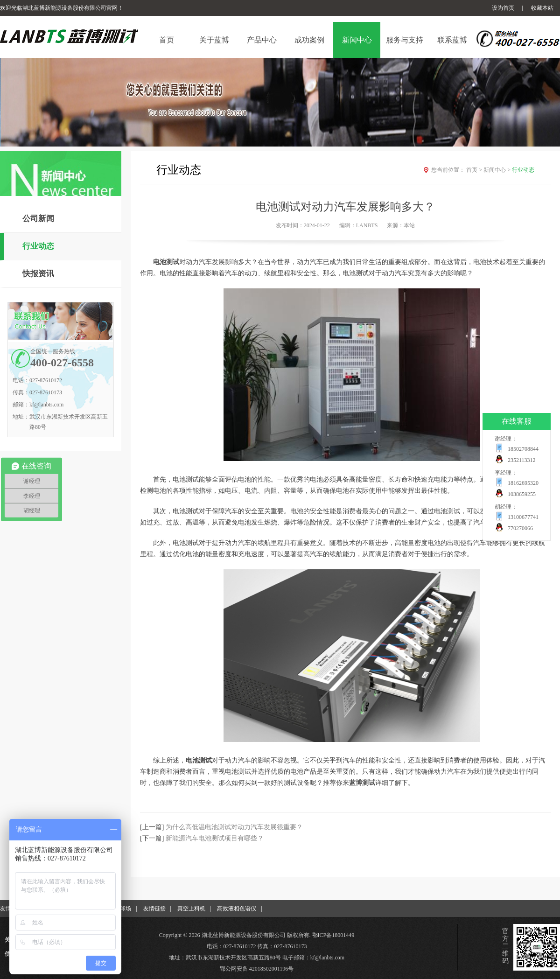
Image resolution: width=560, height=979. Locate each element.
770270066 (520, 528)
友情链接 (154, 909)
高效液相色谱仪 (237, 909)
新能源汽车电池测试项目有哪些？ (215, 838)
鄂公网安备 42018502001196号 (257, 969)
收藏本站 (542, 8)
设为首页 (503, 8)
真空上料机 (191, 909)
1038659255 (522, 494)
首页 (475, 170)
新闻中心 (498, 170)
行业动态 (38, 246)
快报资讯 (38, 274)
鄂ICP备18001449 (333, 935)
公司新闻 (38, 219)
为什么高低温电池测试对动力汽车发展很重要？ (234, 827)
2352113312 (522, 460)
